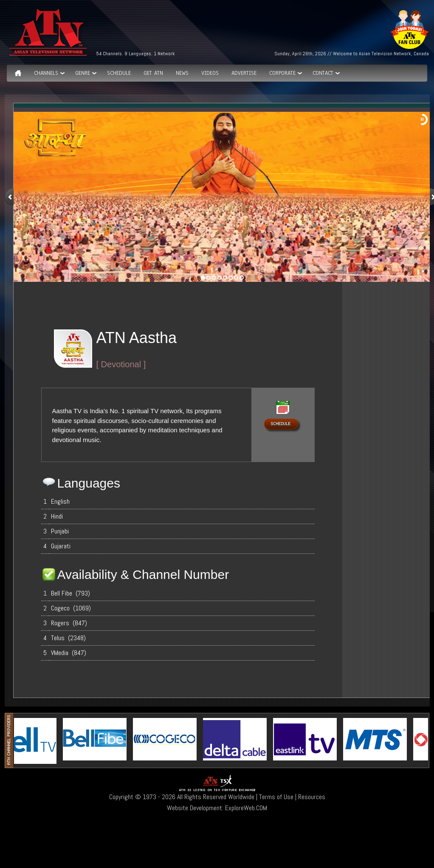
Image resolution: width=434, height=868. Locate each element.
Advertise (244, 73)
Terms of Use (276, 797)
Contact (323, 73)
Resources (312, 797)
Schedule (119, 73)
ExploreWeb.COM (246, 808)
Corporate (282, 73)
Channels (46, 73)
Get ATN (153, 73)
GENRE (83, 73)
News (182, 73)
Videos (210, 73)
